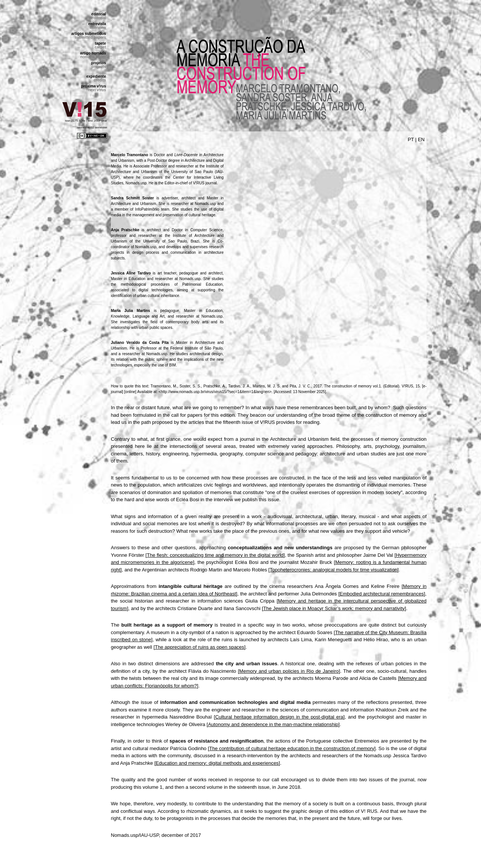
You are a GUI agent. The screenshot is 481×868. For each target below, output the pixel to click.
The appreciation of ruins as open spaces (200, 647)
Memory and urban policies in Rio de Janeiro (289, 671)
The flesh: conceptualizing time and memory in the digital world (215, 555)
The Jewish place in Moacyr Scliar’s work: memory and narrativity (334, 608)
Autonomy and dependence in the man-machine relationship (273, 724)
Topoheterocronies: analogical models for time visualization (334, 570)
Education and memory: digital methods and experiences (217, 763)
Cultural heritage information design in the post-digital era (279, 717)
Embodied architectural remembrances (382, 594)
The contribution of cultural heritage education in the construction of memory (292, 748)
